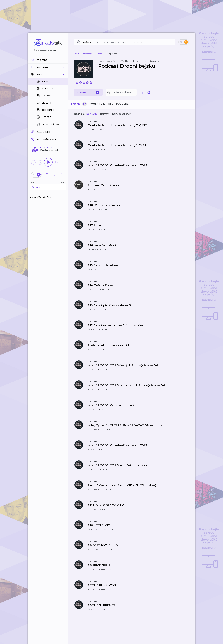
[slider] (37, 132)
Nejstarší (105, 114)
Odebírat (88, 92)
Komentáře (97, 104)
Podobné (122, 104)
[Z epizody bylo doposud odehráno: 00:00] (33, 132)
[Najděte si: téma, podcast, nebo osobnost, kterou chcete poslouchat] (125, 42)
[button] (48, 67)
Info (110, 104)
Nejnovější (92, 114)
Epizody (79, 104)
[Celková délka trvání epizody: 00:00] (63, 132)
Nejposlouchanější (122, 114)
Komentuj (48, 136)
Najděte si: (87, 42)
